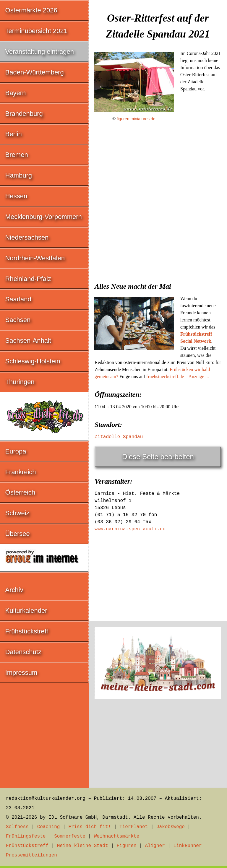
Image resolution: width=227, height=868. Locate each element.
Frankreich (21, 472)
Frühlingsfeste (26, 836)
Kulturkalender (26, 611)
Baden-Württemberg (35, 72)
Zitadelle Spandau (119, 437)
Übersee (18, 534)
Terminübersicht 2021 (36, 31)
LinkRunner (188, 846)
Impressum (21, 673)
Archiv (14, 590)
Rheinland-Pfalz (28, 279)
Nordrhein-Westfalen (35, 258)
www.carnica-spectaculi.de (130, 529)
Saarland (18, 299)
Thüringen (20, 382)
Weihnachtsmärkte (117, 836)
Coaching (49, 827)
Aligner (155, 846)
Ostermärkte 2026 (31, 10)
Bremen (17, 155)
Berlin (14, 134)
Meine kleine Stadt (83, 846)
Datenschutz (23, 652)
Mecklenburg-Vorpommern (44, 217)
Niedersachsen (27, 237)
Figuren (126, 846)
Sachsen (18, 320)
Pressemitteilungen (31, 855)
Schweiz (17, 513)
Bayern (16, 93)
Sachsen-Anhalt (28, 340)
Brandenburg (24, 114)
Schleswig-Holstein (33, 361)
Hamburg (19, 175)
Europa (16, 451)
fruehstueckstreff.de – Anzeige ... (178, 377)
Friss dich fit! (90, 827)
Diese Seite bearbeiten (158, 457)
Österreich (20, 492)
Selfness (17, 827)
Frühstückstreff (27, 631)
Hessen (16, 196)
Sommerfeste (70, 836)
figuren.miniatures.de (136, 119)
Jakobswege (171, 827)
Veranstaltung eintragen (40, 52)
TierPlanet (134, 827)
